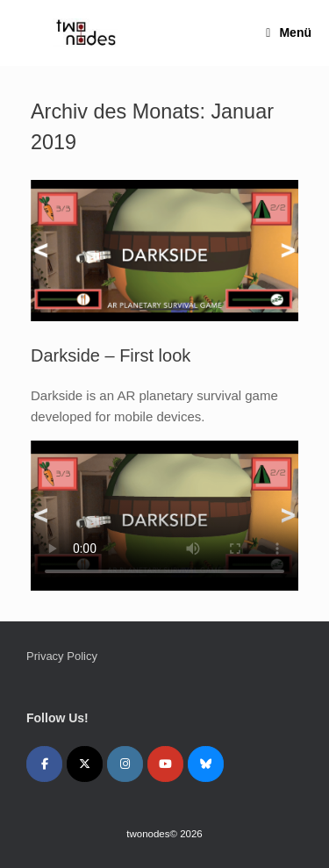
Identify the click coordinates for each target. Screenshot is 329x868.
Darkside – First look (111, 355)
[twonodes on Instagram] (125, 764)
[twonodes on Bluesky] (206, 764)
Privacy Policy (62, 656)
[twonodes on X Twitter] (85, 764)
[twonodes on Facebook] (44, 764)
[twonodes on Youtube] (165, 764)
